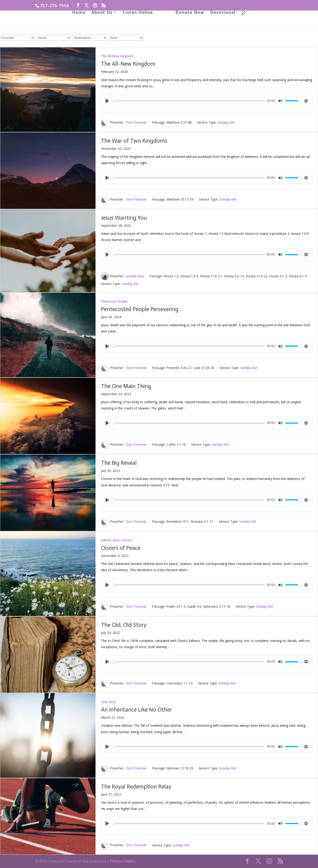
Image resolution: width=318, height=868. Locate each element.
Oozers (127, 540)
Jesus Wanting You (124, 218)
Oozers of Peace (121, 548)
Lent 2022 (108, 702)
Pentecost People (114, 301)
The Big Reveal (119, 463)
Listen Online (139, 23)
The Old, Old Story (124, 625)
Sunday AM (226, 122)
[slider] (189, 101)
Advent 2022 (110, 540)
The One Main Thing (126, 386)
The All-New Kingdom (117, 56)
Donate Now (188, 23)
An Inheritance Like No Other (136, 710)
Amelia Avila (135, 276)
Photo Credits (123, 861)
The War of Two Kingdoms (134, 141)
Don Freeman (136, 122)
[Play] (107, 101)
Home (80, 23)
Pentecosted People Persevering (140, 309)
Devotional (221, 23)
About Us (103, 23)
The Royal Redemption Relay (136, 787)
